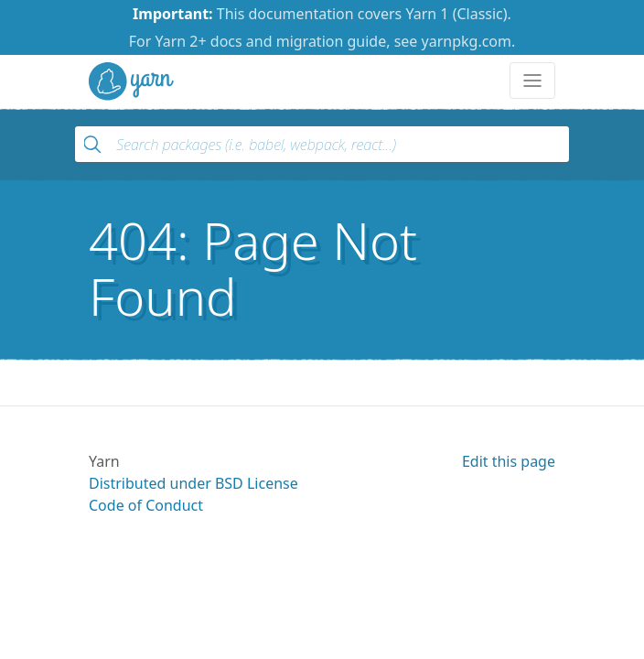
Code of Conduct (146, 505)
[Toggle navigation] (532, 81)
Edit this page (509, 461)
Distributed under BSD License (193, 483)
